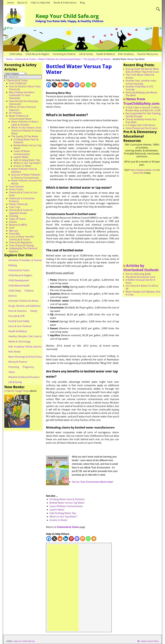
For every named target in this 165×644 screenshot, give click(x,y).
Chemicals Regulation (21, 242)
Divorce (13, 296)
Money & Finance (18, 362)
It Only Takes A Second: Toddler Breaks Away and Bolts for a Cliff (143, 109)
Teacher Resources (148, 54)
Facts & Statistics (18, 311)
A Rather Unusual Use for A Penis (140, 281)
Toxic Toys (15, 207)
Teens (12, 372)
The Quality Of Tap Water (97, 59)
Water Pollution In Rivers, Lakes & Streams (25, 123)
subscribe (138, 173)
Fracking (13, 216)
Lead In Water (57, 510)
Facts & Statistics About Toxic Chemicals (25, 88)
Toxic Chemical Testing (21, 245)
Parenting (14, 367)
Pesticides (14, 234)
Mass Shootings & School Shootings (28, 357)
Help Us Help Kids (41, 3)
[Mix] (83, 85)
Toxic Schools (16, 186)
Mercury (13, 231)
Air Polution (15, 113)
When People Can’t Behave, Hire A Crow (143, 293)
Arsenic (13, 222)
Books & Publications (65, 3)
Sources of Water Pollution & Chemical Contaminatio (26, 176)
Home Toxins (16, 189)
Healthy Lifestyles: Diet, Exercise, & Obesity (32, 336)
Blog (82, 3)
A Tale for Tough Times (17, 391)
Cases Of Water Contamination (66, 506)
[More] (94, 85)
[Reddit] (60, 85)
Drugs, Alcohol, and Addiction (24, 306)
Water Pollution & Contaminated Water (60, 59)
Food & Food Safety (19, 321)
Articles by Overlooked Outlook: (141, 268)
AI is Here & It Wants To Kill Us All (142, 287)
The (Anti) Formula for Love (140, 277)
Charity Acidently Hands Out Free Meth (141, 121)
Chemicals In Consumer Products (22, 200)
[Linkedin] (66, 85)
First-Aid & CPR (16, 316)
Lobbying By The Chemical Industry (23, 250)
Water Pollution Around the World (26, 182)
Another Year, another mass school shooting (141, 82)
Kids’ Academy (126, 54)
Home (11, 3)
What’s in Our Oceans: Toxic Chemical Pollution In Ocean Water (26, 131)
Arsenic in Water (58, 520)
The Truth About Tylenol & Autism (140, 76)
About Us (22, 3)
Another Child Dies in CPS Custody (139, 88)
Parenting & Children (64, 54)
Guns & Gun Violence (20, 326)
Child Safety (16, 54)
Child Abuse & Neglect (37, 54)
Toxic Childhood (18, 83)
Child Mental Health (19, 286)
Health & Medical (105, 54)
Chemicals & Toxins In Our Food (23, 194)
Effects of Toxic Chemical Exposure (22, 108)
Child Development (19, 280)
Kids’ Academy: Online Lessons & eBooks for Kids (35, 347)
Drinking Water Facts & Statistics (67, 499)
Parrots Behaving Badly (138, 274)
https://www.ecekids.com (143, 170)
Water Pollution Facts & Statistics (24, 170)
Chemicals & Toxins (26, 59)
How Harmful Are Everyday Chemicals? (24, 103)
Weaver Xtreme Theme (150, 641)
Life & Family (86, 54)
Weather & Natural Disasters (24, 377)
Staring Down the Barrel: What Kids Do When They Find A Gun (142, 70)
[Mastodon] (77, 85)
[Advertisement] (63, 588)
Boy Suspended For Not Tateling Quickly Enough (143, 115)
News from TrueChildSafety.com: (142, 101)
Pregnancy (28, 367)
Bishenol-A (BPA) (18, 225)
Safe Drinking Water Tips (63, 513)
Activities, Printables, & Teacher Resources (31, 260)
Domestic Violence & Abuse (23, 301)
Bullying (13, 265)
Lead (12, 228)
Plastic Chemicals (18, 204)
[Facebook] (49, 85)
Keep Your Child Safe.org (67, 16)
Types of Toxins (17, 219)
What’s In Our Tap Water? (63, 517)
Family (34, 311)
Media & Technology (19, 342)
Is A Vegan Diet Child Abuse (140, 125)
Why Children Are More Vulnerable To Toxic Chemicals (22, 95)
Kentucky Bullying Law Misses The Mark (141, 94)
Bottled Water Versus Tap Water (67, 503)
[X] (54, 85)
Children (29, 291)
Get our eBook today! (93, 482)
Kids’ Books (14, 352)
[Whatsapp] (88, 85)
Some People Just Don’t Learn (142, 128)
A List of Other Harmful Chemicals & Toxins (21, 238)
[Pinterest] (71, 85)
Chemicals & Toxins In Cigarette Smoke (21, 211)
